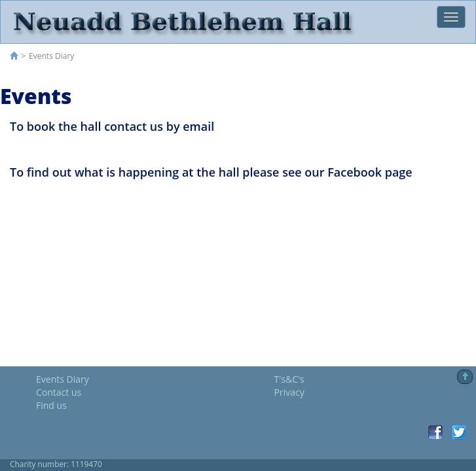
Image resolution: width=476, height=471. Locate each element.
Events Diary (63, 379)
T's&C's (289, 379)
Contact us (59, 392)
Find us (51, 405)
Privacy (289, 392)
